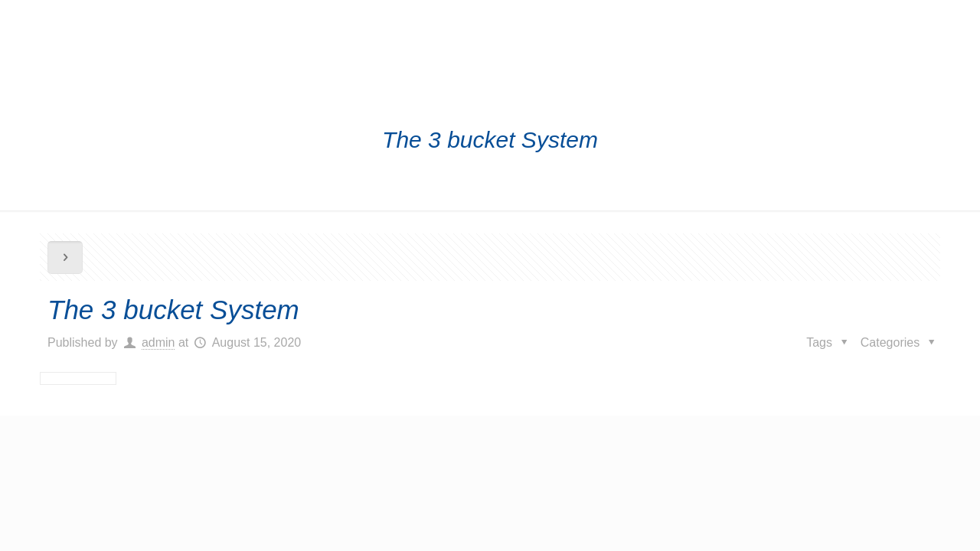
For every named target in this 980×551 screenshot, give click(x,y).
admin (158, 342)
